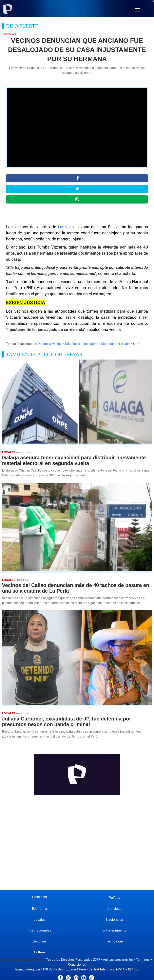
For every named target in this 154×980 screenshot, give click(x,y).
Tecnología (114, 941)
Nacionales (114, 920)
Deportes (40, 941)
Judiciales (114, 909)
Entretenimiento (115, 930)
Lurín (62, 227)
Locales (125, 344)
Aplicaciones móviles (118, 960)
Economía (40, 909)
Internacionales (39, 930)
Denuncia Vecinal (50, 344)
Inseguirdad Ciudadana (100, 344)
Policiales (40, 897)
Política (114, 898)
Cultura (39, 952)
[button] (138, 10)
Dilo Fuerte (73, 344)
